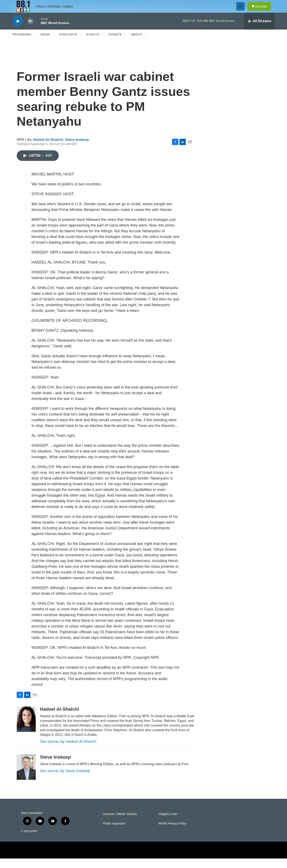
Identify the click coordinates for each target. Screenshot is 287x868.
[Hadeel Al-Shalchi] (26, 729)
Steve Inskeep (77, 149)
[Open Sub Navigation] (35, 44)
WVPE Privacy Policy (172, 833)
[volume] (30, 31)
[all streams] (259, 31)
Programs (22, 44)
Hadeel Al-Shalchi (48, 149)
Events (93, 44)
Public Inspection (114, 833)
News (45, 44)
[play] (18, 31)
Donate (264, 11)
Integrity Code (168, 824)
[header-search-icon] (242, 11)
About (137, 44)
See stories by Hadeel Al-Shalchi (68, 751)
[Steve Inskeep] (26, 777)
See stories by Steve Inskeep (65, 780)
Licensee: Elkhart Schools (120, 824)
